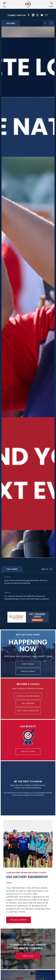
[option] (28, 292)
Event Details (28, 664)
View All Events (28, 671)
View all (47, 569)
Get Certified (28, 703)
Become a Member (19, 920)
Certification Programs (28, 696)
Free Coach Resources (28, 711)
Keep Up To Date (28, 752)
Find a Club (28, 956)
